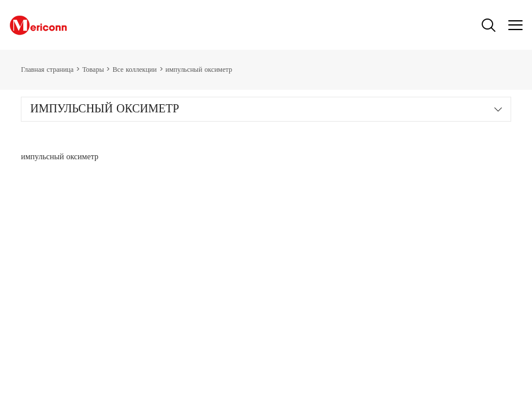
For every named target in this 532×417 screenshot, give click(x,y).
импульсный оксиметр (199, 70)
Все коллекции (134, 70)
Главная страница (47, 70)
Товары (93, 70)
